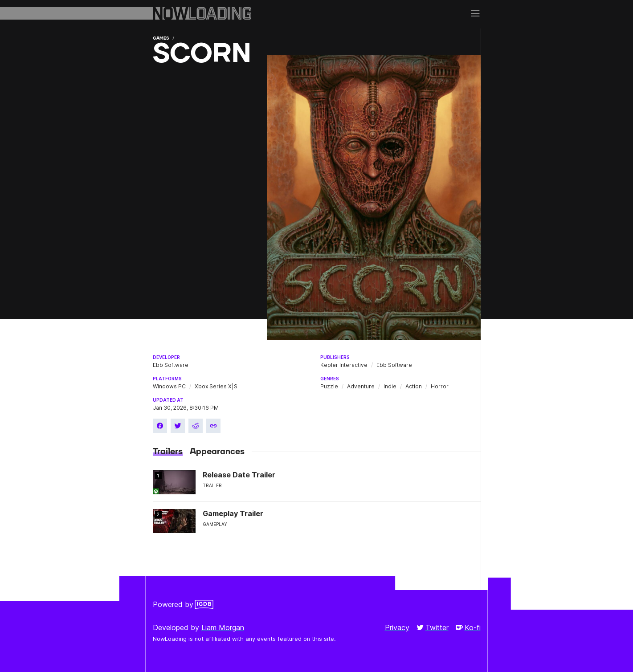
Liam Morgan (223, 627)
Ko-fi (468, 627)
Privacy (397, 627)
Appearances (217, 452)
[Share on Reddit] (196, 426)
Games (161, 38)
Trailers (168, 452)
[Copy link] (213, 426)
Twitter (433, 627)
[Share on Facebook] (160, 426)
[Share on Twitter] (178, 426)
